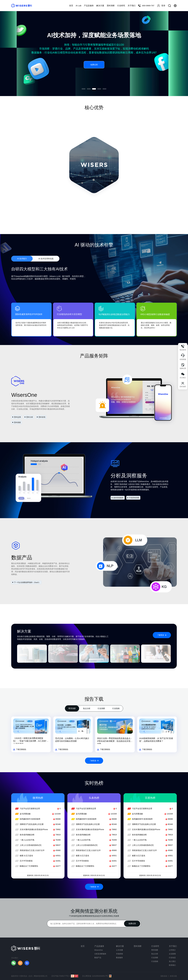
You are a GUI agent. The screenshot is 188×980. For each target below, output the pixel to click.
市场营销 (119, 954)
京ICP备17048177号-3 (65, 976)
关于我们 (132, 6)
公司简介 (172, 950)
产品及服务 (89, 6)
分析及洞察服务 (100, 954)
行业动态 (172, 958)
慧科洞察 (111, 6)
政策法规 (173, 976)
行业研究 (121, 6)
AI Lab (79, 6)
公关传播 (119, 950)
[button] (84, 89)
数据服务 (119, 958)
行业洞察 (101, 708)
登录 (161, 6)
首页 (71, 6)
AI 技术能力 (22, 259)
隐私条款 (164, 976)
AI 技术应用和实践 (46, 259)
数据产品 (98, 958)
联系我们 (172, 965)
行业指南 (116, 708)
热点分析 (87, 708)
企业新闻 (172, 954)
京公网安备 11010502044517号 (97, 976)
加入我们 (172, 961)
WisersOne (99, 950)
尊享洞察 (72, 708)
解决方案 (100, 6)
